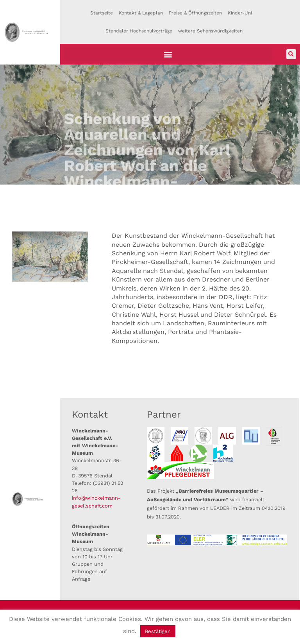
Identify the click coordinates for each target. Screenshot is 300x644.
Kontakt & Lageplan (141, 13)
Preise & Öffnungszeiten (195, 13)
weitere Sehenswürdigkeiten (210, 31)
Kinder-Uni (240, 13)
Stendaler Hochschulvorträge (139, 31)
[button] (168, 54)
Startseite (102, 13)
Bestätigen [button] (158, 631)
